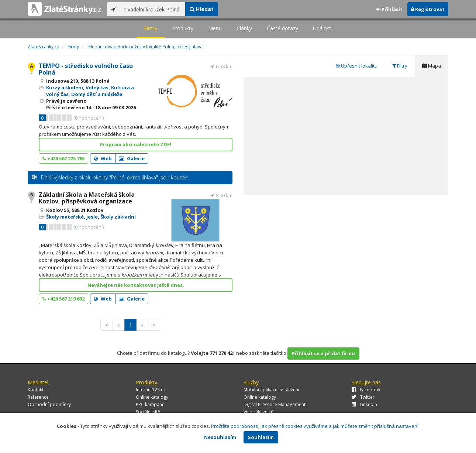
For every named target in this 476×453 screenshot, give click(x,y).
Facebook (366, 390)
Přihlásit (389, 9)
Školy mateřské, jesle (72, 217)
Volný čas (97, 87)
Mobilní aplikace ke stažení (271, 390)
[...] (153, 9)
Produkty (183, 28)
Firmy (151, 28)
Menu (215, 28)
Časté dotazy (282, 28)
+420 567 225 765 (63, 158)
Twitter (363, 397)
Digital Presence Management (275, 404)
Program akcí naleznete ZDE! (136, 144)
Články (244, 28)
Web (103, 158)
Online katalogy (152, 397)
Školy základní (118, 217)
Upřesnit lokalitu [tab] (357, 66)
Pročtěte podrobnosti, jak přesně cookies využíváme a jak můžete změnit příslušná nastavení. (315, 426)
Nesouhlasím (220, 437)
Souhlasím (261, 437)
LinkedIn (364, 404)
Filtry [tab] (400, 66)
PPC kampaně (150, 404)
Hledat (202, 9)
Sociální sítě (148, 412)
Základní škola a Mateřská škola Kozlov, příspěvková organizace (87, 198)
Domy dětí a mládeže (97, 94)
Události (323, 28)
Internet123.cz (151, 390)
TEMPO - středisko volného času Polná (86, 69)
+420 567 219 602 (63, 299)
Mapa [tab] (432, 66)
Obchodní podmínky (49, 404)
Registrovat (428, 9)
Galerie (132, 158)
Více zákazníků (258, 412)
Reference (38, 397)
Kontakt (36, 390)
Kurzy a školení (65, 87)
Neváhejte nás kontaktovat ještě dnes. (136, 285)
